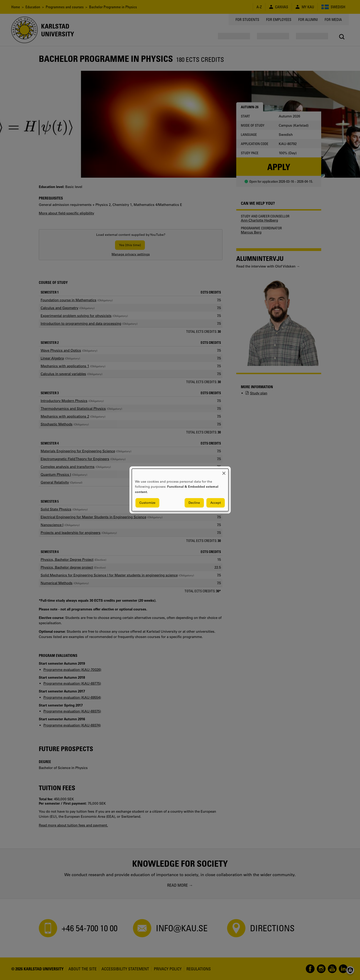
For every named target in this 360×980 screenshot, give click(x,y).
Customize (147, 503)
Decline (194, 503)
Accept (216, 503)
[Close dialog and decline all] (224, 471)
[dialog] (180, 490)
